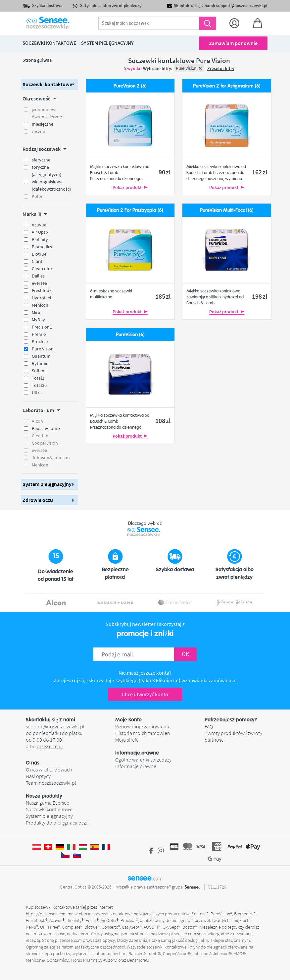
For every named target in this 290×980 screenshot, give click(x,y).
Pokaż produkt (130, 187)
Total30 (39, 385)
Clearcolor (42, 269)
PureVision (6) (130, 335)
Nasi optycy (38, 776)
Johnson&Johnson (51, 458)
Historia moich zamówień (143, 733)
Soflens (39, 371)
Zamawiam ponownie (233, 43)
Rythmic (40, 363)
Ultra (37, 393)
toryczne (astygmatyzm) (47, 171)
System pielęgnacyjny (49, 816)
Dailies (38, 276)
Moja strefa (127, 740)
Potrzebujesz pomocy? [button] (231, 720)
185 (163, 296)
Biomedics (42, 247)
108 (163, 421)
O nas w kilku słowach (49, 769)
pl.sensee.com (183, 934)
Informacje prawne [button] (137, 753)
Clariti (38, 261)
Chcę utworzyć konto (145, 694)
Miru (36, 312)
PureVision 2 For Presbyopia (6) (130, 210)
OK (185, 654)
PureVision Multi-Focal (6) (227, 210)
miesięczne (43, 124)
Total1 (38, 378)
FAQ (209, 726)
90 (165, 172)
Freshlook (42, 290)
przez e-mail (50, 746)
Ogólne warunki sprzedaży (143, 760)
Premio (39, 334)
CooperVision (45, 443)
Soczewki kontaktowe (49, 809)
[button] (49, 84)
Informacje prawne (136, 766)
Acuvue (39, 225)
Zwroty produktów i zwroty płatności (233, 736)
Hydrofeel (42, 298)
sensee (145, 878)
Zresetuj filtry (221, 68)
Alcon (37, 421)
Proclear (40, 341)
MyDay (38, 320)
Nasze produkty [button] (44, 796)
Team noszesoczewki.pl (51, 783)
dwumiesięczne (47, 117)
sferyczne (41, 160)
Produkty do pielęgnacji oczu (57, 823)
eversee (39, 283)
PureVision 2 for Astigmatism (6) (227, 86)
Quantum (41, 356)
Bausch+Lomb (46, 428)
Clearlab (40, 436)
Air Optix (40, 232)
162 (260, 172)
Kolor (37, 196)
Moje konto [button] (128, 720)
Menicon (40, 305)
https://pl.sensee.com (46, 914)
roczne (38, 131)
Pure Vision (43, 349)
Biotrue (39, 254)
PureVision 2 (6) (130, 86)
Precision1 (42, 327)
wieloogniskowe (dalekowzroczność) (51, 185)
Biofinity (40, 239)
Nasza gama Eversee (48, 803)
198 (260, 296)
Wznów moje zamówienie (143, 726)
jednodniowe (45, 109)
